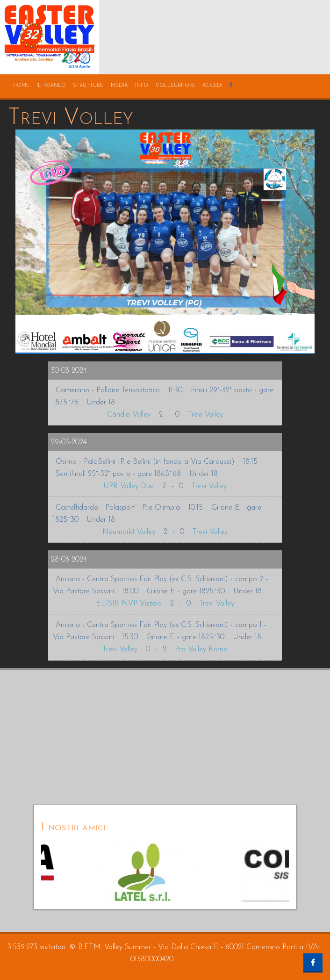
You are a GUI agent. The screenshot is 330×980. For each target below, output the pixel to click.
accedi (212, 86)
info (142, 86)
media (119, 86)
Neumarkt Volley (129, 532)
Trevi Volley (205, 415)
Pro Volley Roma (201, 649)
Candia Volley (129, 415)
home (21, 86)
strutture (88, 86)
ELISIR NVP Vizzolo (129, 604)
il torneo (51, 86)
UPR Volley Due (129, 486)
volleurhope (176, 86)
